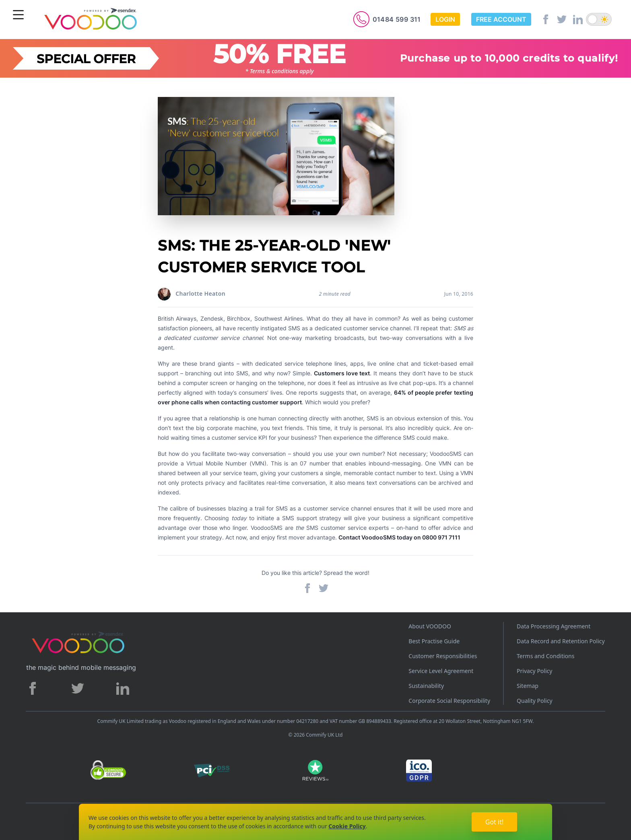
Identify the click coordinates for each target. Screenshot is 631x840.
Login (445, 19)
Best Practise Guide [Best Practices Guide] (434, 641)
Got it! (494, 822)
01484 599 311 (397, 19)
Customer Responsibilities (443, 656)
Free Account (501, 19)
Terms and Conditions (545, 656)
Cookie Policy (347, 826)
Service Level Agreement (441, 671)
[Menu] (18, 16)
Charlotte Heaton (200, 293)
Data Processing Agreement (554, 626)
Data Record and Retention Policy (561, 641)
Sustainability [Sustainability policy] (426, 686)
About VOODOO (430, 626)
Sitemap (528, 686)
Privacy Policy (534, 671)
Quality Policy (535, 701)
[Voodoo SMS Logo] (90, 20)
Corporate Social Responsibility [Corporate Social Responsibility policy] (449, 701)
